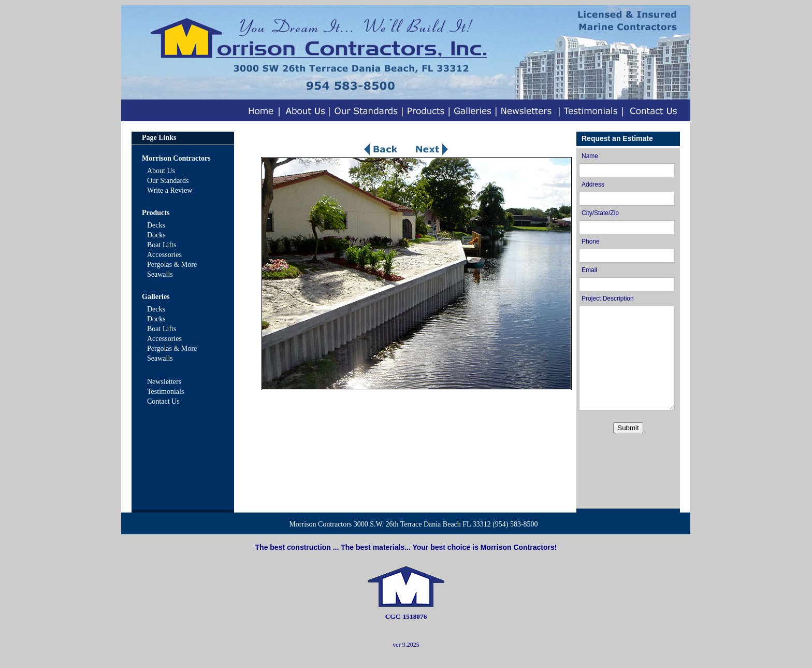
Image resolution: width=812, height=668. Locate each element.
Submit (628, 428)
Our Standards (168, 181)
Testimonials (165, 392)
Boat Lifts (162, 245)
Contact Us (163, 401)
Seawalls (160, 274)
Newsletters (164, 382)
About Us (161, 171)
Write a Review (170, 190)
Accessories (164, 255)
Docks (156, 235)
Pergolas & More (172, 265)
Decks (156, 225)
